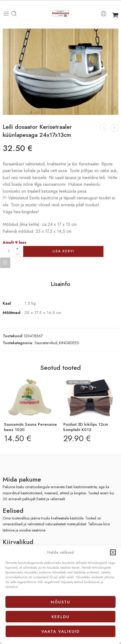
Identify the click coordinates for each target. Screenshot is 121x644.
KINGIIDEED (69, 343)
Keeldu (61, 617)
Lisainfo (61, 284)
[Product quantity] (9, 251)
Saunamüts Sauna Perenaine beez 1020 (30, 427)
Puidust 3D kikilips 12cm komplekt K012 (86, 427)
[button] (113, 552)
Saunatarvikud (46, 343)
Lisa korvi (63, 251)
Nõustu (61, 602)
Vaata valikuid (61, 631)
